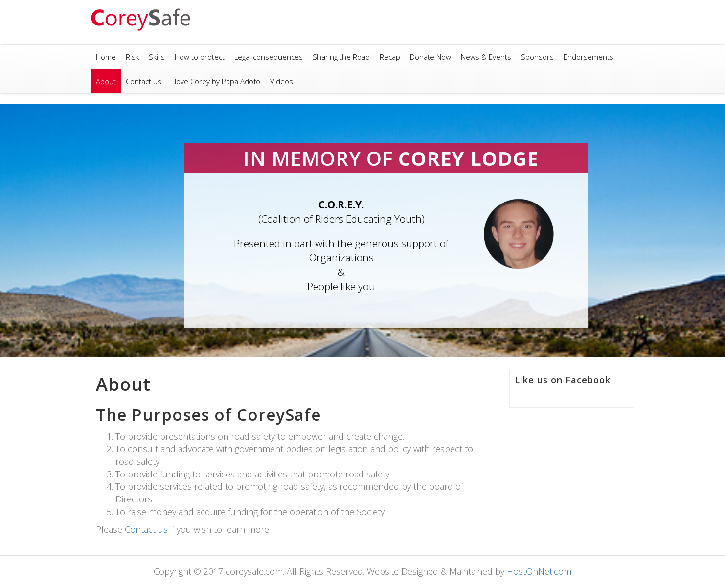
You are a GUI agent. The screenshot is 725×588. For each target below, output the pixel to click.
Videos (282, 81)
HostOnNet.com (539, 571)
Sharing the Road (341, 57)
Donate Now (430, 57)
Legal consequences (269, 57)
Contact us (144, 81)
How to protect (200, 57)
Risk (132, 57)
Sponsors (537, 57)
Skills (157, 57)
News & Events (486, 57)
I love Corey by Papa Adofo (216, 81)
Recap (390, 57)
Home (106, 57)
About (106, 81)
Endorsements (589, 57)
